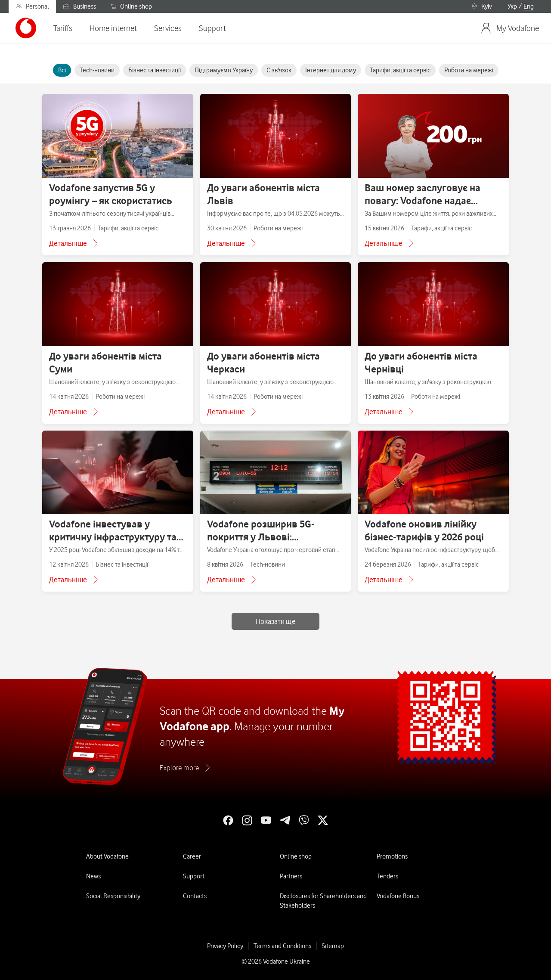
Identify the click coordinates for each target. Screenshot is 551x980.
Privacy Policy (225, 946)
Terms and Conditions (282, 946)
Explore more (179, 768)
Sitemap (333, 946)
